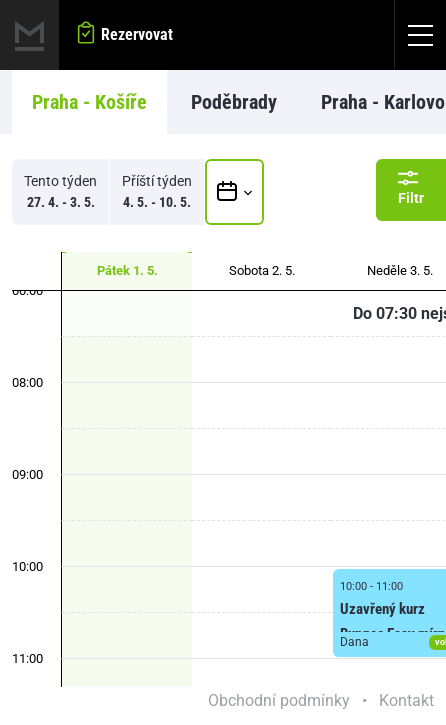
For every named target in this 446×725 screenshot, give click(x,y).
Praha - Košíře (89, 102)
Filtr (411, 187)
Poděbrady (234, 102)
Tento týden (60, 193)
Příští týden (157, 193)
